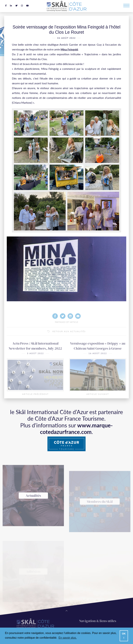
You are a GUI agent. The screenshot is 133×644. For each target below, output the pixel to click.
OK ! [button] (124, 636)
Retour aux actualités (67, 342)
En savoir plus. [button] (68, 638)
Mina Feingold (69, 51)
